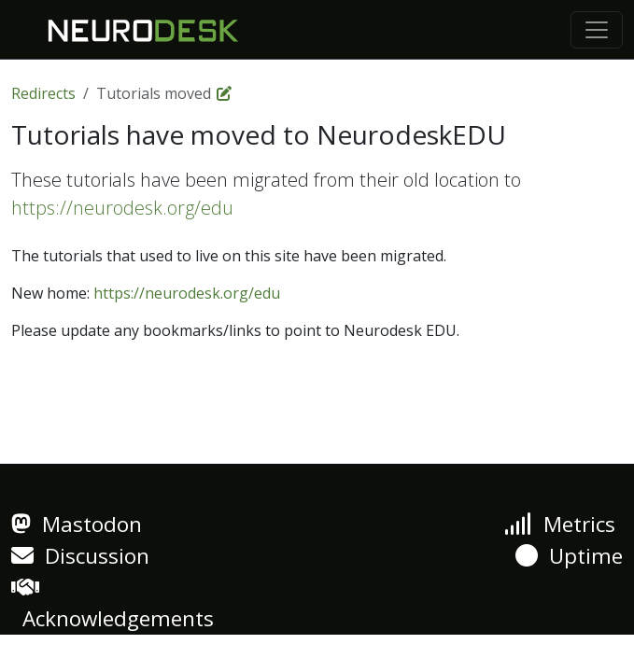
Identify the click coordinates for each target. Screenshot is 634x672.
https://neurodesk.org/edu (122, 208)
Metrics (560, 524)
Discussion (80, 556)
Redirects (43, 93)
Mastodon (77, 524)
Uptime (569, 556)
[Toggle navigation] (597, 30)
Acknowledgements (113, 605)
